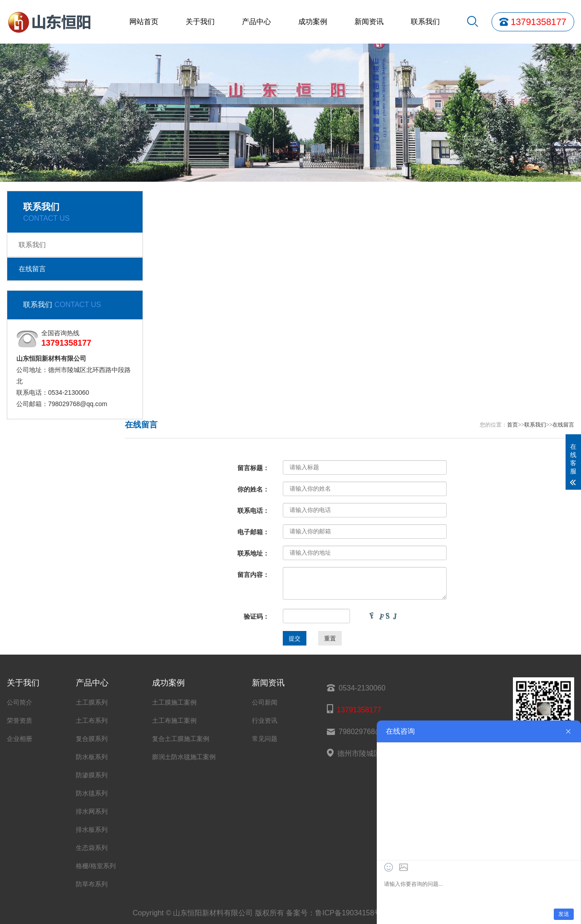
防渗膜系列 (92, 775)
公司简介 (20, 702)
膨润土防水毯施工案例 (184, 757)
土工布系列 (92, 720)
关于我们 (200, 22)
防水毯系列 (92, 793)
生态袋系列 (92, 848)
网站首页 (144, 22)
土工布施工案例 (174, 720)
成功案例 (313, 22)
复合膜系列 (92, 739)
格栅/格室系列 (96, 866)
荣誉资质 (20, 720)
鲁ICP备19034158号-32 (353, 913)
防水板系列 (92, 757)
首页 (512, 425)
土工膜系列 (92, 702)
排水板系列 (92, 830)
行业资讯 (265, 720)
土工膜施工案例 (174, 702)
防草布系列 (92, 884)
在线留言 (32, 269)
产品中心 (256, 22)
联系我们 (425, 22)
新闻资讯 (369, 22)
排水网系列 (92, 811)
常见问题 (265, 739)
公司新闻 (265, 702)
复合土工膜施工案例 (181, 739)
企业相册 (20, 739)
